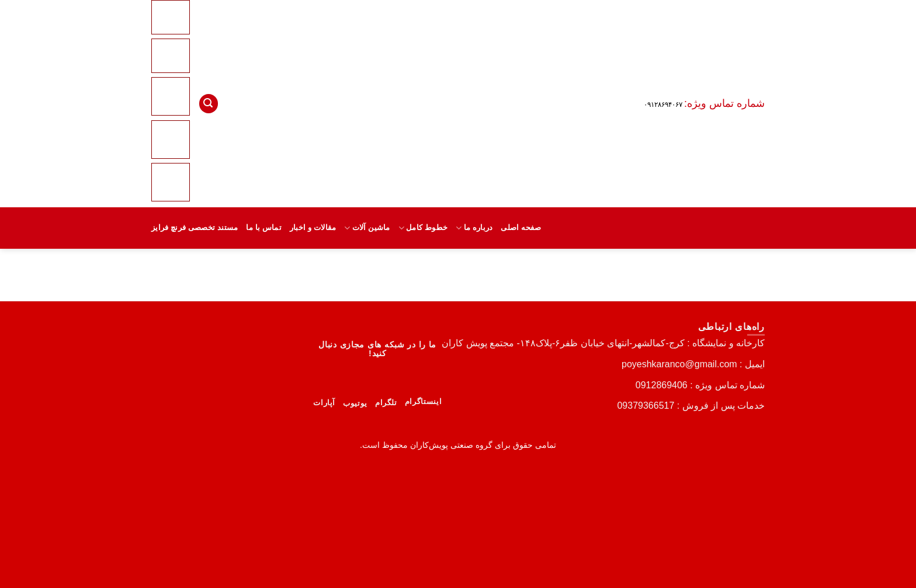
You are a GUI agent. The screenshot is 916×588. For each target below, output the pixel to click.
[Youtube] (173, 55)
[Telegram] (171, 182)
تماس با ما (264, 227)
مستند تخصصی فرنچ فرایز (195, 227)
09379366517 (646, 406)
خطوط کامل (423, 228)
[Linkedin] (171, 139)
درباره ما (474, 228)
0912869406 (662, 385)
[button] (209, 104)
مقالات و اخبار (313, 227)
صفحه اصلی (521, 227)
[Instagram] (171, 96)
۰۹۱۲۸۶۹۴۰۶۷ (663, 105)
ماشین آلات (367, 228)
